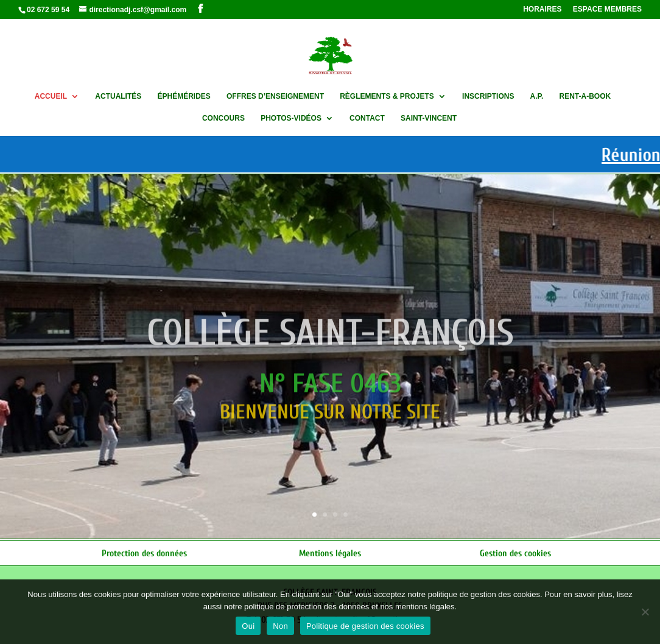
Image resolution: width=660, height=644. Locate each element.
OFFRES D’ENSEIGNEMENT (275, 96)
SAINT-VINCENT (429, 118)
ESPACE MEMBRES (607, 9)
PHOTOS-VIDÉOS (291, 118)
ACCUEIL (51, 96)
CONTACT (367, 118)
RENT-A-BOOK (585, 96)
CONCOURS (223, 118)
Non (280, 626)
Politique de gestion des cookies (365, 626)
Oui (248, 626)
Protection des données (144, 554)
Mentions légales (330, 554)
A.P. (537, 96)
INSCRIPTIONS (488, 96)
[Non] (645, 612)
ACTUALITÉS (118, 96)
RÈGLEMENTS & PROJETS (387, 96)
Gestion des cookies (515, 554)
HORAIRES (542, 9)
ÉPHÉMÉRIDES (184, 96)
